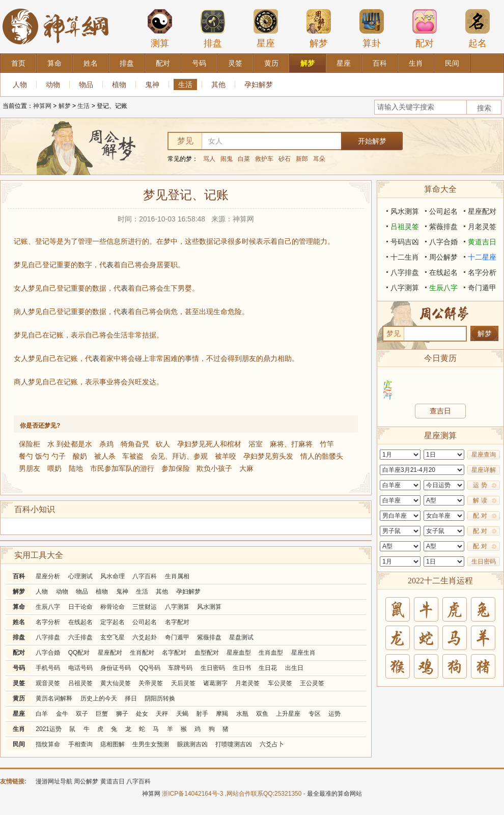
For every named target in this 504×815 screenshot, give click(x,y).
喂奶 (54, 468)
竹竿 (327, 444)
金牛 (62, 714)
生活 (185, 85)
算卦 (372, 29)
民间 (19, 744)
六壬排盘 (80, 637)
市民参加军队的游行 (122, 468)
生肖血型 (271, 653)
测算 (160, 29)
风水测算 (209, 607)
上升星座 (288, 714)
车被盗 (133, 456)
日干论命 (80, 607)
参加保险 (176, 468)
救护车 (264, 159)
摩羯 (222, 714)
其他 (218, 85)
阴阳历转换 (160, 698)
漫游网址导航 (54, 781)
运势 (334, 714)
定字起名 (113, 622)
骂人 (209, 159)
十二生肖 (405, 257)
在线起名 (80, 622)
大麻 (246, 468)
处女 (142, 714)
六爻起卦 (145, 637)
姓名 (19, 622)
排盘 (213, 29)
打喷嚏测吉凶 (234, 744)
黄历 (19, 698)
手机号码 (48, 668)
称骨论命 (113, 607)
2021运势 (49, 729)
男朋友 (30, 468)
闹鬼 (227, 159)
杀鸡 (106, 444)
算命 (19, 607)
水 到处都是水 (70, 444)
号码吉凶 (405, 242)
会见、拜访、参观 (179, 456)
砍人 (163, 444)
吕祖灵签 (80, 683)
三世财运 (145, 607)
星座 (266, 29)
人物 (20, 85)
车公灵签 (280, 683)
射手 (202, 714)
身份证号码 (116, 668)
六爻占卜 (272, 744)
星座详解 (484, 470)
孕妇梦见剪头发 (268, 456)
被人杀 (105, 456)
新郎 (302, 159)
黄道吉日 (482, 242)
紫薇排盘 (209, 637)
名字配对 (177, 622)
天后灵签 (183, 683)
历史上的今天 (99, 698)
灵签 (19, 683)
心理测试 (80, 576)
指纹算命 (48, 744)
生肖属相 (177, 576)
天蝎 (182, 714)
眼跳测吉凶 (192, 744)
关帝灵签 (151, 683)
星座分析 (48, 576)
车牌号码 (180, 668)
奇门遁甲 (177, 637)
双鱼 (262, 714)
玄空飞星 (113, 637)
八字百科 (145, 576)
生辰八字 (48, 607)
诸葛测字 (215, 683)
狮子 (122, 714)
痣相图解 (113, 744)
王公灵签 (312, 683)
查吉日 (440, 411)
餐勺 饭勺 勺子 (42, 456)
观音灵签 (48, 683)
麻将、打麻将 (291, 444)
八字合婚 (48, 653)
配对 (425, 29)
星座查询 (484, 455)
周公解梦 (443, 257)
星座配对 (110, 653)
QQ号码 (149, 668)
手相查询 (80, 744)
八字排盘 (48, 637)
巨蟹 (102, 714)
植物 (119, 85)
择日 (131, 698)
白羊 (42, 714)
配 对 (480, 516)
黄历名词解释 (54, 698)
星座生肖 (303, 653)
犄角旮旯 (135, 444)
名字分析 (48, 622)
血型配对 (207, 653)
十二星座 (482, 257)
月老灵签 (247, 683)
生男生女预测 (151, 744)
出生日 (294, 668)
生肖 (19, 729)
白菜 (244, 159)
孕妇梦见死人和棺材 (209, 444)
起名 (478, 29)
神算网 (42, 106)
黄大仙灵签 (116, 683)
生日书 (242, 668)
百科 (19, 576)
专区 (315, 714)
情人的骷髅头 (322, 456)
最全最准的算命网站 (334, 794)
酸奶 (80, 456)
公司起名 (145, 622)
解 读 (480, 500)
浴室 (256, 444)
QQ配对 (79, 653)
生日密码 (213, 668)
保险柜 (30, 444)
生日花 (268, 668)
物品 (86, 85)
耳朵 (319, 159)
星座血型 (239, 653)
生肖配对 (142, 653)
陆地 (76, 468)
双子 (82, 714)
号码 (19, 668)
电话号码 (80, 668)
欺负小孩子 (214, 468)
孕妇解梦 (259, 85)
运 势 (480, 485)
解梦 (319, 29)
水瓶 (242, 714)
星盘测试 (241, 637)
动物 (53, 85)
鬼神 (152, 85)
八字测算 (177, 607)
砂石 (285, 159)
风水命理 (113, 576)
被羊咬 (226, 456)
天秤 (162, 714)
